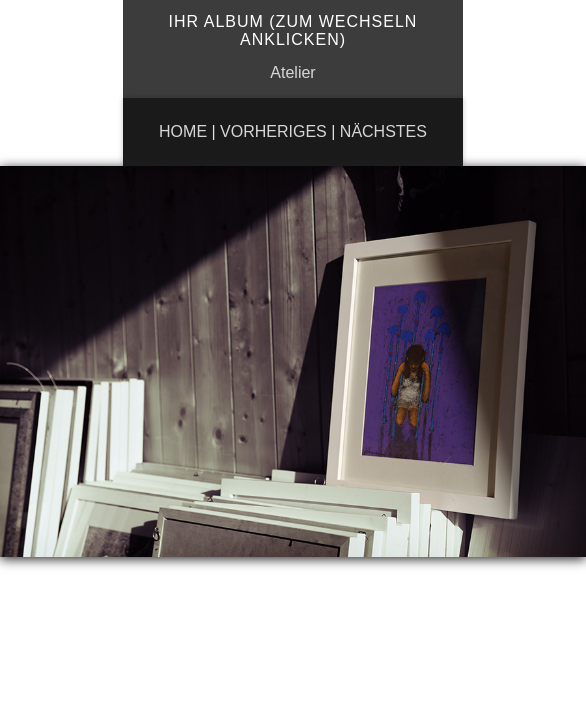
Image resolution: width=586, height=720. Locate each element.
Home (183, 131)
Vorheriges (273, 131)
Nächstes (383, 131)
